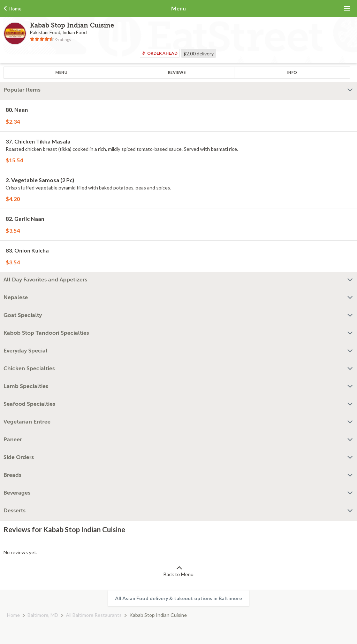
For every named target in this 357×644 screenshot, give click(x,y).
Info (292, 72)
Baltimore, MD (43, 615)
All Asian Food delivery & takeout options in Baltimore (178, 598)
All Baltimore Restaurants (94, 615)
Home (13, 615)
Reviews (177, 72)
